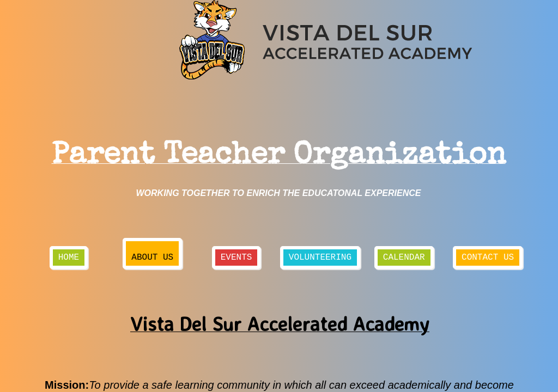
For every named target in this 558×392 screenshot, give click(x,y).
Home (69, 258)
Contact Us (488, 258)
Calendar (404, 258)
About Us (152, 258)
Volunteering (320, 258)
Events (236, 258)
